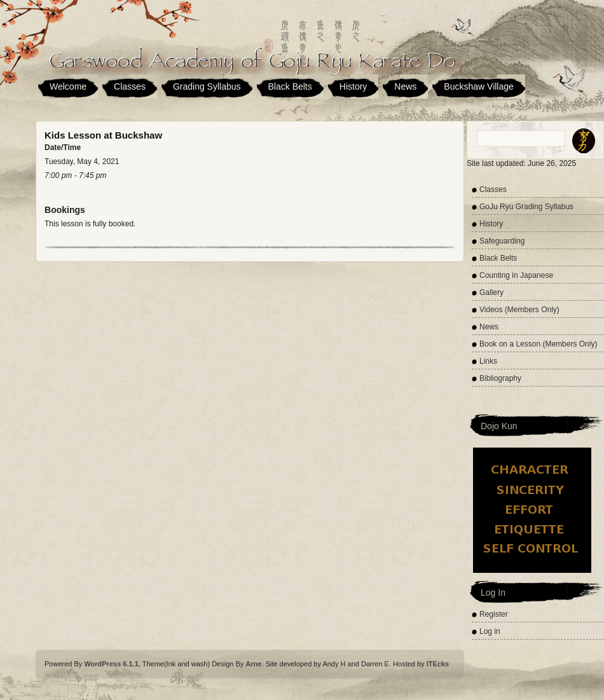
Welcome (68, 86)
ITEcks (438, 664)
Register (494, 614)
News (405, 86)
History (353, 86)
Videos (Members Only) (519, 310)
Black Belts (290, 86)
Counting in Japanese (516, 275)
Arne (253, 664)
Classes (130, 86)
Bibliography (500, 378)
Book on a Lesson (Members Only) (538, 344)
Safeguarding (502, 241)
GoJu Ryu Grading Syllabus (526, 207)
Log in (490, 631)
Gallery (491, 292)
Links (488, 361)
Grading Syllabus (207, 86)
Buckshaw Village (478, 86)
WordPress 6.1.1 (111, 664)
